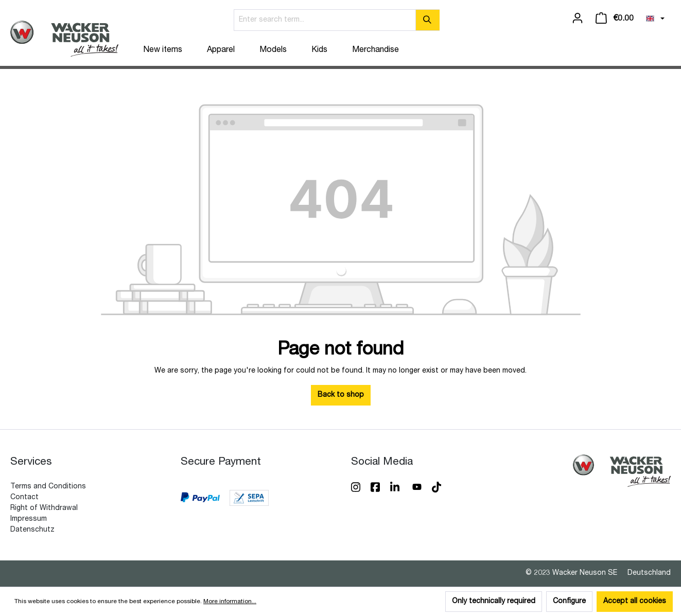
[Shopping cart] (615, 19)
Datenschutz (32, 530)
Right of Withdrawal (44, 508)
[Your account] (578, 19)
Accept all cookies (635, 602)
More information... (230, 602)
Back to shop (341, 395)
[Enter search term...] (325, 20)
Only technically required (494, 602)
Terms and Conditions (48, 487)
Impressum (29, 519)
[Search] (427, 20)
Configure (569, 602)
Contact (24, 498)
